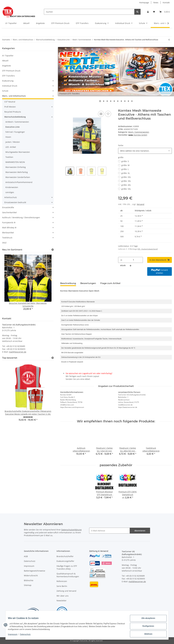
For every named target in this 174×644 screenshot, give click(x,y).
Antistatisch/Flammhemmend (19, 182)
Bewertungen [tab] (88, 283)
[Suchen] (89, 12)
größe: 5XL (126, 189)
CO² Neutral (10, 102)
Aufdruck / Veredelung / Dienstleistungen (21, 217)
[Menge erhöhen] (130, 265)
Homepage (144, 3)
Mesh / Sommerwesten (139, 132)
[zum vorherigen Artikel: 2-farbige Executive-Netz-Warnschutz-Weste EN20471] (169, 40)
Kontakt (166, 3)
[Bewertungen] (28, 417)
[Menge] (133, 260)
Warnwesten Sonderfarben (18, 177)
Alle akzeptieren (146, 620)
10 (132, 101)
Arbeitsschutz (11, 197)
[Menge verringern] (121, 260)
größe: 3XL (126, 181)
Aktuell (5, 61)
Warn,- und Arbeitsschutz (14, 96)
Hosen (8, 137)
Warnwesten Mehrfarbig (17, 172)
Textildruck (7, 238)
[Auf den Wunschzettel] (108, 114)
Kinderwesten (12, 187)
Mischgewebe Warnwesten (18, 152)
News (156, 3)
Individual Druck (10, 86)
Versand (140, 204)
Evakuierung (8, 81)
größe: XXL (126, 177)
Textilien (9, 157)
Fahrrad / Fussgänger (15, 132)
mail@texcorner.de (18, 352)
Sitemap (28, 585)
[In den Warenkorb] (62, 107)
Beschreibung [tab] (68, 283)
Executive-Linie (13, 127)
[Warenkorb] (164, 12)
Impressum (29, 566)
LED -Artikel (11, 147)
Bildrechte (29, 580)
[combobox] (145, 151)
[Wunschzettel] (154, 12)
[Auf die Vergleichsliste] (101, 114)
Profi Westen (10, 107)
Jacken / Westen (13, 142)
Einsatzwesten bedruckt (15, 202)
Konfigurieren (146, 627)
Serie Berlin (62, 586)
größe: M (125, 165)
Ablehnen (146, 634)
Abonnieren (140, 531)
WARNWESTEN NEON (15, 162)
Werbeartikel (8, 233)
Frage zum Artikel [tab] (110, 283)
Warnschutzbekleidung (15, 117)
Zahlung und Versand (66, 591)
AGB (26, 556)
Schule (5, 91)
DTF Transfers (8, 76)
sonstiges (10, 192)
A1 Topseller (8, 56)
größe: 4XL (126, 185)
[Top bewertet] (53, 358)
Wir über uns (63, 596)
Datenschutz (30, 561)
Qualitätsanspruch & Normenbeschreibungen (68, 575)
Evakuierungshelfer (65, 561)
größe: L (125, 169)
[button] (148, 12)
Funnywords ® (9, 222)
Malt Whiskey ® (9, 228)
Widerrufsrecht (31, 576)
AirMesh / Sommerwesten (17, 122)
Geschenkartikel (9, 212)
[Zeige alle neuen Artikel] (53, 250)
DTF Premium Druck (11, 71)
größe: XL (126, 173)
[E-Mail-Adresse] (109, 531)
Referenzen (62, 581)
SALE (4, 243)
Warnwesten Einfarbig (16, 167)
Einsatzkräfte (8, 207)
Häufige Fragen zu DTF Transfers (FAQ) (67, 567)
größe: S (125, 161)
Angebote (7, 66)
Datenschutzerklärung (71, 530)
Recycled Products (13, 112)
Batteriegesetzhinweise (35, 571)
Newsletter (62, 601)
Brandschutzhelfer (65, 556)
